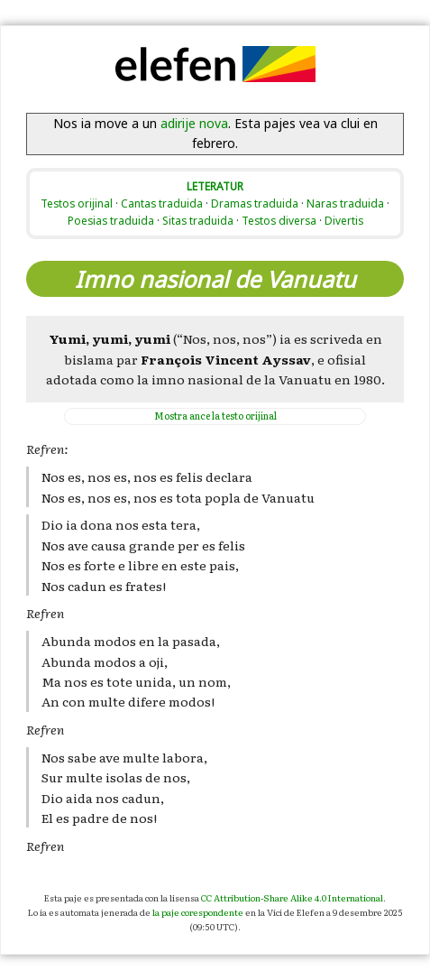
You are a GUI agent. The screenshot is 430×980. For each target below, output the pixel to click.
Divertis (344, 220)
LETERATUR (215, 186)
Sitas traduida (198, 220)
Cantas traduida (162, 203)
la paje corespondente (198, 912)
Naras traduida (345, 203)
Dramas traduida (255, 203)
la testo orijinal (215, 416)
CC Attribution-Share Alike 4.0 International (292, 897)
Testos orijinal (77, 203)
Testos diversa (279, 220)
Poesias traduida (111, 220)
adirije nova (194, 123)
